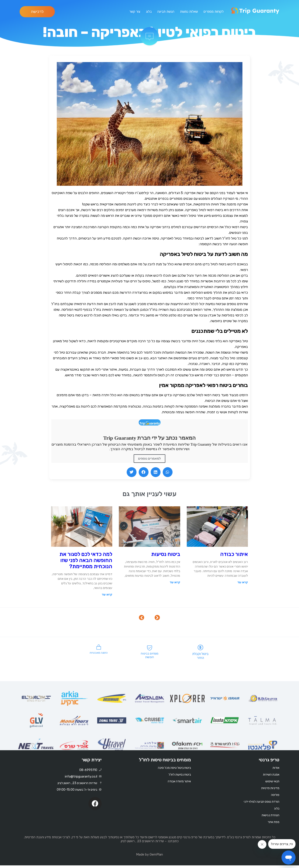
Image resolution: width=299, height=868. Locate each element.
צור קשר (135, 12)
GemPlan (156, 857)
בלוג (149, 12)
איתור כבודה (234, 554)
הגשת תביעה (166, 12)
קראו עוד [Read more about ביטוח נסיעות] (175, 582)
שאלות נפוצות (189, 12)
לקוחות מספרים (214, 12)
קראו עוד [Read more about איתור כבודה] (243, 582)
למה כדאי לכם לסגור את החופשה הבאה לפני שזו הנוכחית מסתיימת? (86, 560)
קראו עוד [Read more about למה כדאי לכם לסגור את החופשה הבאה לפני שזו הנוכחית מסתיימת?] (107, 595)
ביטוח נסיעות (166, 554)
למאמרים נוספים (150, 458)
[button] (132, 472)
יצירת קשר (92, 762)
